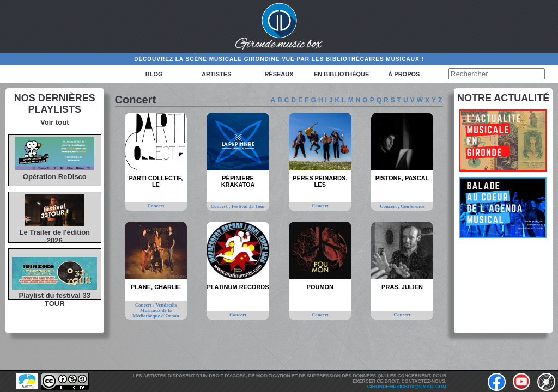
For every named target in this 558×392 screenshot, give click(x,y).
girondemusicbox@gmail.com (407, 387)
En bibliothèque (341, 74)
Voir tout (54, 122)
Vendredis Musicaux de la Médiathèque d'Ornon (156, 310)
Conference (413, 206)
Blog (154, 74)
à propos (404, 74)
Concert (156, 206)
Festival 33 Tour (248, 206)
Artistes (216, 74)
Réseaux (279, 74)
